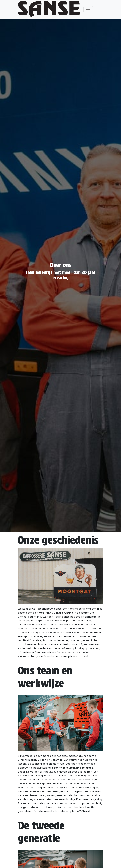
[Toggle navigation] (88, 9)
